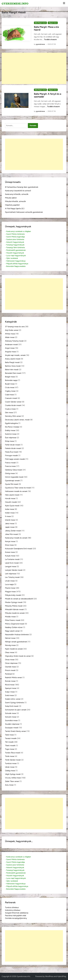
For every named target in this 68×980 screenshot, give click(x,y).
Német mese (10, 638)
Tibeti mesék (10, 746)
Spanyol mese (11, 688)
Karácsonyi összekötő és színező (18, 191)
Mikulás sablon (11, 198)
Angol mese (10, 348)
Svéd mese (9, 695)
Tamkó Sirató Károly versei (16, 731)
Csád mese (9, 395)
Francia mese (10, 466)
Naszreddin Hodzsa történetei (17, 635)
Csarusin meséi (11, 398)
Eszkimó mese (11, 434)
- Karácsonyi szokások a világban (18, 231)
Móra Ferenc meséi (13, 620)
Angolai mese (10, 352)
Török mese (10, 756)
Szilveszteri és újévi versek (16, 710)
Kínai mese (9, 545)
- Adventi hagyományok (15, 242)
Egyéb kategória (11, 423)
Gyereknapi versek (12, 481)
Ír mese (8, 516)
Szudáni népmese (12, 724)
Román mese (10, 681)
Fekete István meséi (13, 448)
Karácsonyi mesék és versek (16, 538)
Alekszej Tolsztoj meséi (14, 341)
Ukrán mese (10, 767)
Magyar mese (53, 23)
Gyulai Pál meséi (12, 484)
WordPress (49, 976)
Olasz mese (10, 652)
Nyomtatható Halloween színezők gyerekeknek (24, 212)
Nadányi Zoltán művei (14, 627)
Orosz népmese (11, 663)
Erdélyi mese (10, 430)
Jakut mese (10, 524)
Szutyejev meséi (12, 728)
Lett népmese (11, 574)
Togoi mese (10, 749)
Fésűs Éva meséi (12, 452)
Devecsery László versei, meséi (17, 420)
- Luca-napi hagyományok (15, 256)
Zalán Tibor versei (12, 781)
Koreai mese (10, 552)
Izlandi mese (10, 520)
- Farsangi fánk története (15, 247)
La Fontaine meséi (12, 559)
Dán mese (9, 413)
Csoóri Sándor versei (13, 402)
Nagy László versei (12, 631)
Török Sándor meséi (13, 760)
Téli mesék (9, 742)
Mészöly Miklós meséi (14, 606)
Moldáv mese (10, 617)
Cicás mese (10, 387)
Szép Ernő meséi (12, 706)
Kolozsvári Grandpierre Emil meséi (19, 549)
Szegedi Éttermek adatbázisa (17, 913)
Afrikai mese (10, 334)
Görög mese (10, 473)
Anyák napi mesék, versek (15, 355)
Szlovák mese (11, 713)
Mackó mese (10, 588)
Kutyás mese (10, 556)
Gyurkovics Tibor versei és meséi (18, 488)
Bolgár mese (10, 377)
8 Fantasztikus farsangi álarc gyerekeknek (22, 187)
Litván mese (10, 581)
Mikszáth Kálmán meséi (14, 609)
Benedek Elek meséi (13, 373)
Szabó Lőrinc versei (13, 699)
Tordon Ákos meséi (13, 753)
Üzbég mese (10, 771)
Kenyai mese (10, 541)
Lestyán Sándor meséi (14, 570)
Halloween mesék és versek (16, 491)
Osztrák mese (10, 667)
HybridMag (62, 976)
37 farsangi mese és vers (15, 327)
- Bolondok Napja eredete (15, 266)
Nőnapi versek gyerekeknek (16, 642)
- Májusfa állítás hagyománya (17, 264)
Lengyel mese (11, 566)
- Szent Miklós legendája (15, 237)
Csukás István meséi (13, 405)
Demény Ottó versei (13, 416)
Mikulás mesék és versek (15, 613)
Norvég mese (10, 645)
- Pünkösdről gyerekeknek (15, 250)
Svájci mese (10, 692)
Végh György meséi (13, 774)
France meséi (10, 463)
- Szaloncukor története (15, 239)
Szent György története (15, 703)
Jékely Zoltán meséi (13, 531)
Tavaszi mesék (11, 738)
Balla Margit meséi (40, 23)
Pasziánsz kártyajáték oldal (16, 915)
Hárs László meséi (12, 495)
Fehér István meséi (13, 445)
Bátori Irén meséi (12, 370)
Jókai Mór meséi (12, 534)
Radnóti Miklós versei (13, 677)
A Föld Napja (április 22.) (15, 209)
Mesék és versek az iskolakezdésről (19, 599)
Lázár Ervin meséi (12, 563)
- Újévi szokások (11, 258)
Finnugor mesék (11, 455)
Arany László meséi (13, 359)
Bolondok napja (11, 380)
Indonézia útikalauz (13, 910)
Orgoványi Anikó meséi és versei (18, 656)
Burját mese (10, 384)
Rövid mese (10, 685)
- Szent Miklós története (15, 234)
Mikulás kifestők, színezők (15, 201)
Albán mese (10, 337)
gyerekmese (40, 44)
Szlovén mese (11, 717)
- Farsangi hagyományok (15, 245)
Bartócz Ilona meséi (13, 366)
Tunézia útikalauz (12, 907)
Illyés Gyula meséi (12, 506)
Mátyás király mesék (13, 595)
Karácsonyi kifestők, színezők (17, 194)
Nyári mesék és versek (14, 649)
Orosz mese (10, 660)
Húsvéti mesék (11, 502)
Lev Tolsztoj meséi (12, 577)
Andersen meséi (11, 344)
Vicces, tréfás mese (13, 778)
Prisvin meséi (10, 670)
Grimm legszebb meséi (14, 477)
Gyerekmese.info (15, 3)
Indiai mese (10, 509)
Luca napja (9, 584)
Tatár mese (9, 735)
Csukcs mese (10, 409)
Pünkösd (8, 674)
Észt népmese (11, 438)
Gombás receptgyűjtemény (16, 918)
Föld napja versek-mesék (15, 459)
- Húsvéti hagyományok (15, 253)
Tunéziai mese (11, 763)
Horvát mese (10, 498)
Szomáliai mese (11, 720)
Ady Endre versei (12, 330)
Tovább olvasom (50, 39)
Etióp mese (10, 441)
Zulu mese (9, 785)
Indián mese (10, 513)
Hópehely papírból (12, 205)
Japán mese (10, 527)
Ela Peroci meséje (12, 427)
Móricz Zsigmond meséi (15, 624)
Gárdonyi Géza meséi (14, 470)
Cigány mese (10, 391)
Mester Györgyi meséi (14, 602)
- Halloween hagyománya (15, 261)
